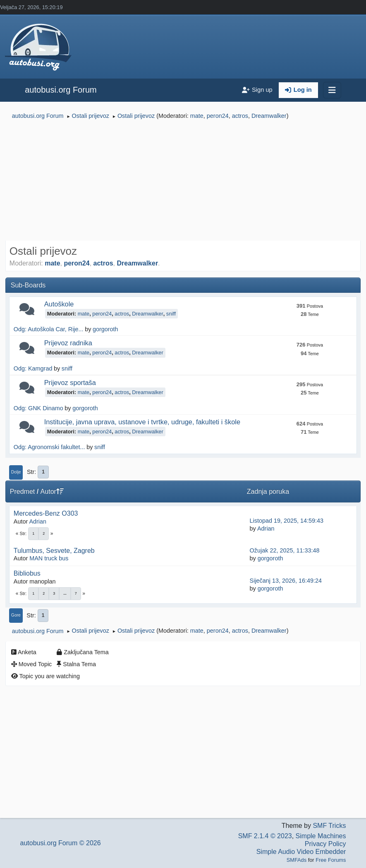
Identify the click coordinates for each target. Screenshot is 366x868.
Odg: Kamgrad (33, 368)
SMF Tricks (329, 826)
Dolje (16, 472)
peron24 (218, 116)
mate (197, 116)
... (65, 593)
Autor (52, 491)
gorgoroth (105, 329)
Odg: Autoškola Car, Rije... (49, 329)
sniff (171, 314)
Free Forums (331, 860)
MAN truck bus (49, 558)
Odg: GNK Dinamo (38, 408)
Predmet (22, 491)
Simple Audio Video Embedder (301, 852)
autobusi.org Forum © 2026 (61, 843)
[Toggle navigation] (332, 90)
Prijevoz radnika (68, 343)
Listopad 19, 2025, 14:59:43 (287, 521)
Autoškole (59, 304)
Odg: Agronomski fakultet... (49, 447)
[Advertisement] (183, 181)
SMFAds (297, 860)
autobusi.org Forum (61, 90)
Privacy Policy (325, 844)
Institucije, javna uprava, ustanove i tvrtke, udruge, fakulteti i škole (142, 422)
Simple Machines (321, 836)
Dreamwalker (269, 116)
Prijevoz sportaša (70, 383)
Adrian (38, 521)
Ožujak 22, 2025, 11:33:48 (285, 550)
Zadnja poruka (268, 491)
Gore (16, 615)
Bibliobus (27, 573)
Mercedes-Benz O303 (46, 513)
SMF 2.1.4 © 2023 (265, 836)
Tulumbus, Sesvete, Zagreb (54, 551)
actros (240, 116)
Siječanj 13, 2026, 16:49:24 (286, 581)
